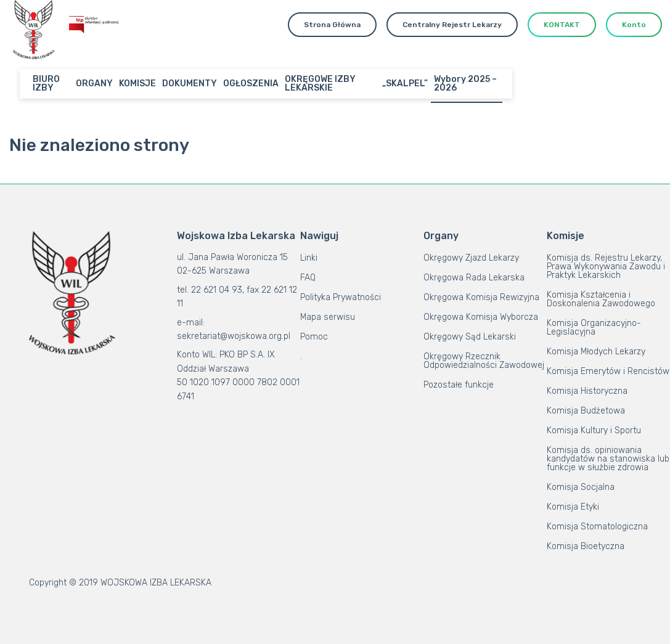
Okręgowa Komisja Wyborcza (481, 317)
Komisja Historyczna (587, 391)
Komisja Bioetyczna (586, 546)
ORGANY (94, 84)
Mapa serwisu (328, 317)
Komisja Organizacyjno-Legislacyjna (594, 328)
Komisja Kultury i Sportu (594, 430)
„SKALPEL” (405, 84)
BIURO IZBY (46, 84)
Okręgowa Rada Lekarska (474, 278)
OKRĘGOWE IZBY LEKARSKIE (320, 84)
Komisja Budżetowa (586, 411)
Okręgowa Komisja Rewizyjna (481, 297)
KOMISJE (137, 84)
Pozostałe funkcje (459, 385)
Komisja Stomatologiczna (597, 527)
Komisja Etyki (573, 507)
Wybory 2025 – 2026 (465, 84)
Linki (309, 258)
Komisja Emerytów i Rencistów (608, 371)
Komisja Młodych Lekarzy (596, 352)
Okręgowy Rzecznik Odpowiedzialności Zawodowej (484, 361)
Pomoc (314, 337)
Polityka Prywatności (341, 297)
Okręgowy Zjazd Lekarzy (471, 258)
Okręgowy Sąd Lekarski (470, 337)
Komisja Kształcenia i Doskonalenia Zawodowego (601, 299)
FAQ (308, 278)
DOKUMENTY (190, 84)
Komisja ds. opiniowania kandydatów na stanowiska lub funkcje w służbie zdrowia (608, 459)
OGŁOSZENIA (251, 84)
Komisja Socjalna (581, 487)
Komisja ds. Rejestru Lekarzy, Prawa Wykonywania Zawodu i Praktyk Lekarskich (606, 267)
